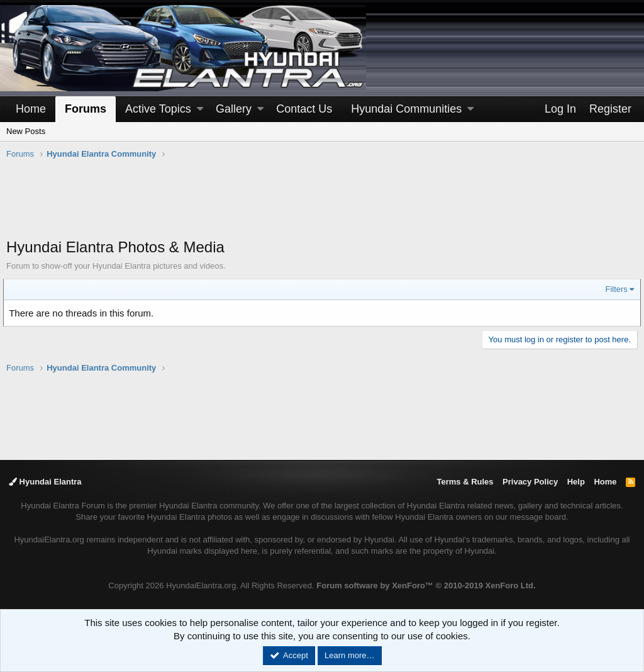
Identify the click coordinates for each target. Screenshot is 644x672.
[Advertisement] (322, 205)
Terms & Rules (465, 482)
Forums (86, 109)
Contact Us (304, 109)
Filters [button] (613, 289)
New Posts (26, 131)
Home (31, 109)
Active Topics (158, 109)
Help (576, 482)
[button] (200, 109)
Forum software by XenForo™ (426, 585)
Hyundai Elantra (45, 482)
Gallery (234, 109)
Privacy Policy (530, 482)
